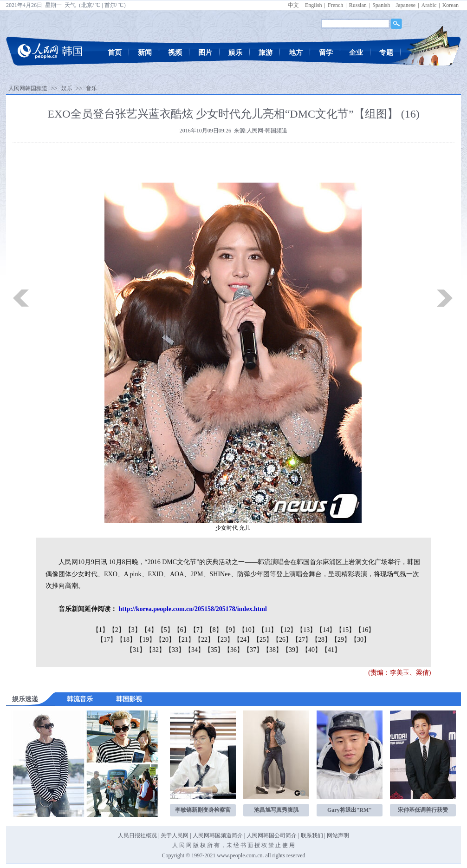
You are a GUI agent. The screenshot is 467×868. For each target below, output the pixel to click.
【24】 (243, 640)
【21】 (185, 640)
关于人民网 (175, 835)
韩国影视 (129, 699)
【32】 (156, 650)
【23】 (224, 640)
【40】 (311, 650)
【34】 (195, 650)
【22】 (204, 640)
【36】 (233, 650)
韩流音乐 (80, 699)
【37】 (253, 650)
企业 (356, 53)
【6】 (182, 630)
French (335, 5)
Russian (358, 5)
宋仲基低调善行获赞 (423, 810)
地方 (296, 53)
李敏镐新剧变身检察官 (203, 810)
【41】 (331, 650)
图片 (205, 53)
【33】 (175, 650)
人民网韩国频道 (28, 88)
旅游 (266, 53)
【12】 (287, 630)
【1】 (101, 630)
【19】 (146, 640)
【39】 (292, 650)
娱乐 (235, 53)
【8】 (214, 630)
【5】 (165, 630)
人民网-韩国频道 (267, 131)
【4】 (149, 630)
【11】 (268, 630)
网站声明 (338, 835)
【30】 (360, 640)
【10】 (248, 630)
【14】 (326, 630)
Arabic (429, 5)
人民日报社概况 (137, 835)
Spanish (381, 5)
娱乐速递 (25, 699)
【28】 (321, 640)
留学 (326, 53)
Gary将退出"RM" (350, 810)
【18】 (126, 640)
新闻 (145, 53)
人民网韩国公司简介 (272, 835)
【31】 (136, 650)
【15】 (345, 630)
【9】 (230, 630)
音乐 (91, 88)
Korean (451, 5)
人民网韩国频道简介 (218, 835)
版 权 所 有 (206, 845)
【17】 (107, 640)
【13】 (306, 630)
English (314, 5)
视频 (175, 53)
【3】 (133, 630)
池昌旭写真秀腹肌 (276, 810)
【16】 (365, 630)
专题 (386, 53)
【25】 (263, 640)
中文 (293, 5)
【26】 (282, 640)
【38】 (272, 650)
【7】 (198, 630)
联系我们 (312, 835)
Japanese (406, 5)
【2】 (117, 630)
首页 (115, 53)
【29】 (341, 640)
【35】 (214, 650)
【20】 (165, 640)
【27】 (302, 640)
